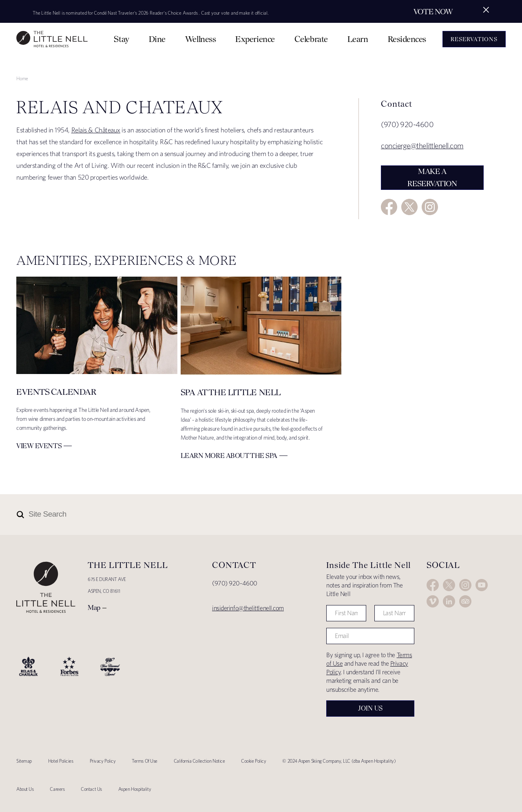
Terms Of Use (145, 761)
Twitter (409, 207)
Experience (255, 39)
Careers (57, 789)
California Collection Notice (199, 761)
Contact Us (91, 789)
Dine (157, 39)
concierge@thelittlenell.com (422, 146)
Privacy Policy (103, 761)
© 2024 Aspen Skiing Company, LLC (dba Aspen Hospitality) (339, 761)
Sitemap (24, 761)
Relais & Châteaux (96, 130)
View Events (39, 446)
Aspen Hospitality (135, 789)
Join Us (370, 708)
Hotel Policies (61, 761)
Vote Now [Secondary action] (433, 12)
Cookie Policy (253, 761)
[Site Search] (225, 515)
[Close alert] (486, 10)
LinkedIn (449, 601)
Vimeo (433, 601)
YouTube (482, 585)
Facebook (389, 207)
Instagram (430, 207)
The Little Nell (52, 39)
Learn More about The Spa (229, 456)
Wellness (200, 39)
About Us (25, 789)
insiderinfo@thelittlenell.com (248, 608)
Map (94, 607)
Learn (358, 39)
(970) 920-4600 (235, 583)
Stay (121, 39)
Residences (407, 39)
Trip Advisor (465, 601)
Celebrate (311, 39)
